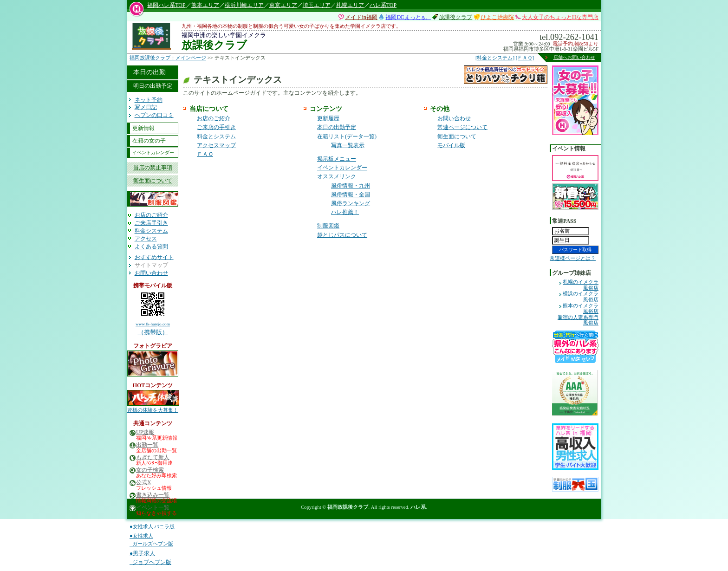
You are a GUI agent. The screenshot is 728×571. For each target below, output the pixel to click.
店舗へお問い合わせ (574, 57)
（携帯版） (153, 312)
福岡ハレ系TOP (166, 5)
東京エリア (283, 5)
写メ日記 (146, 107)
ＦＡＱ (205, 154)
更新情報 (143, 128)
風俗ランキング (351, 203)
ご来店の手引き (216, 127)
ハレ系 (418, 507)
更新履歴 (328, 118)
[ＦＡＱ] (525, 58)
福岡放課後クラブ (348, 507)
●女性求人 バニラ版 (152, 526)
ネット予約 (149, 100)
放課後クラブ (455, 17)
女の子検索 (150, 470)
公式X (144, 483)
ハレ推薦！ (345, 212)
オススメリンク (337, 176)
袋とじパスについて (342, 235)
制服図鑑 (328, 226)
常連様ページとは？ (573, 258)
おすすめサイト (154, 257)
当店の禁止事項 (153, 168)
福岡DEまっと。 (408, 17)
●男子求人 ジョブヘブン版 (150, 558)
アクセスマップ (216, 145)
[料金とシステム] (495, 58)
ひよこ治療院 (497, 17)
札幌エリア (350, 5)
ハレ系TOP (383, 5)
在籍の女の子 (149, 141)
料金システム (151, 231)
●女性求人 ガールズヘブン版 (151, 540)
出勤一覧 (147, 445)
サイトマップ (151, 265)
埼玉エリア (317, 5)
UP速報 (145, 432)
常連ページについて (462, 127)
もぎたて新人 (153, 457)
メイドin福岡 (361, 17)
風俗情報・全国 (351, 195)
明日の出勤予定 (153, 86)
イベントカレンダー (153, 152)
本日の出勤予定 (337, 127)
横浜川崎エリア (244, 5)
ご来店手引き (151, 223)
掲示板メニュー (337, 159)
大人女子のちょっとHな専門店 (560, 17)
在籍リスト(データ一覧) (347, 136)
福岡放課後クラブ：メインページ (168, 58)
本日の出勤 (149, 72)
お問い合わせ (151, 273)
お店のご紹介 (151, 215)
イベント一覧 (153, 508)
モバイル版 (451, 145)
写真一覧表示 (348, 145)
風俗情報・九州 (351, 186)
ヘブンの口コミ (154, 115)
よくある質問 (151, 247)
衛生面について (153, 181)
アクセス (146, 239)
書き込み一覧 (153, 495)
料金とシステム (216, 136)
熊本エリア (205, 5)
